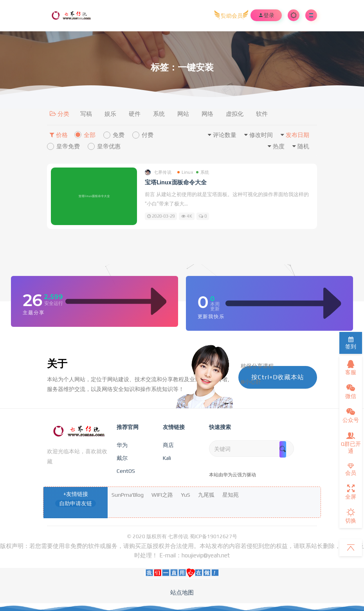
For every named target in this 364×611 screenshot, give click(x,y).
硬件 (135, 114)
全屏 (351, 492)
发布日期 (297, 135)
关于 (57, 364)
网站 (183, 114)
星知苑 (231, 495)
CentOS (126, 471)
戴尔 (122, 458)
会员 (351, 470)
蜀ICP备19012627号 (214, 536)
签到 (351, 343)
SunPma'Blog (128, 495)
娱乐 (110, 114)
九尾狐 (206, 495)
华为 (122, 445)
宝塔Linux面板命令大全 (176, 182)
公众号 (351, 415)
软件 (262, 114)
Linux (185, 172)
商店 (168, 445)
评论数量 (225, 135)
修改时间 (261, 135)
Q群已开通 (351, 443)
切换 (351, 516)
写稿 (86, 114)
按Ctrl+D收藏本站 (278, 377)
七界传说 (158, 172)
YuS (186, 495)
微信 (351, 391)
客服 (351, 368)
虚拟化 (235, 114)
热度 (279, 146)
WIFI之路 (162, 495)
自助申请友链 (76, 503)
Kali (167, 458)
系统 (159, 114)
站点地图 (182, 592)
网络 (207, 114)
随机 (303, 146)
